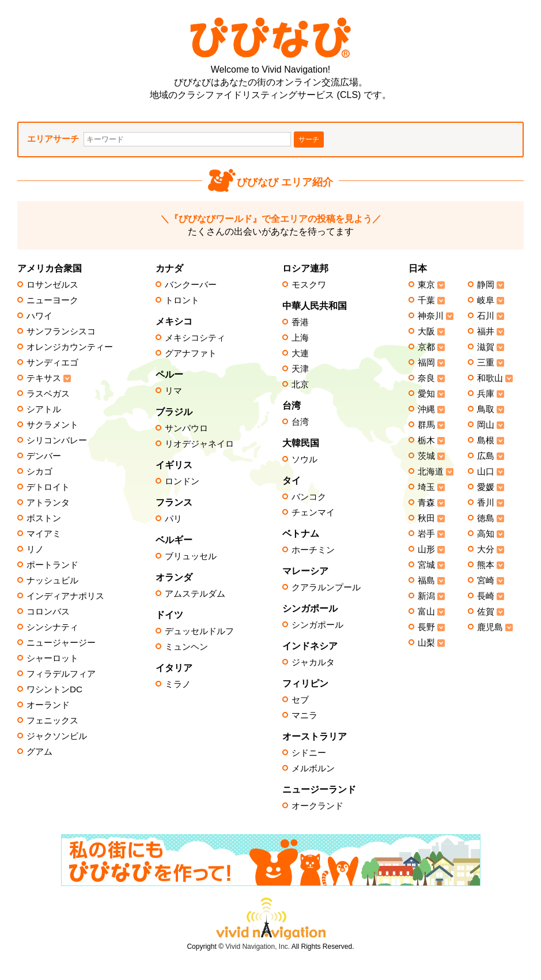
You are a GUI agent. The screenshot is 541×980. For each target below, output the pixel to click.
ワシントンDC (54, 689)
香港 (300, 322)
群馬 (426, 425)
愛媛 (486, 487)
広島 (486, 456)
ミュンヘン (186, 647)
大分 (486, 549)
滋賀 (486, 347)
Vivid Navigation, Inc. (258, 947)
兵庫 (486, 394)
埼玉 (426, 487)
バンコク (309, 497)
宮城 (426, 565)
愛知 (426, 394)
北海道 (431, 472)
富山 (426, 612)
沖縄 (426, 409)
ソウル (304, 459)
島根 (486, 440)
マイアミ (44, 534)
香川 (486, 503)
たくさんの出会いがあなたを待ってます (271, 225)
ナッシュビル (52, 581)
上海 (300, 338)
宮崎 (486, 581)
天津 (300, 369)
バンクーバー (191, 285)
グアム (39, 752)
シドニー (309, 753)
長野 (426, 627)
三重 (486, 363)
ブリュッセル (191, 556)
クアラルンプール (326, 587)
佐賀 (486, 612)
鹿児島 (490, 627)
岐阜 (486, 300)
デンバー (44, 456)
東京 (426, 285)
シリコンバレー (57, 440)
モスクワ (309, 285)
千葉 (426, 300)
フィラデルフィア (61, 674)
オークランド (317, 806)
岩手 (426, 534)
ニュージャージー (61, 643)
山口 (486, 472)
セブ (300, 700)
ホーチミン (313, 550)
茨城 (426, 456)
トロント (182, 300)
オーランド (48, 705)
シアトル (44, 409)
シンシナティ (52, 627)
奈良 (426, 378)
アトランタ (48, 503)
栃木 (426, 440)
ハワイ (39, 316)
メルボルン (313, 768)
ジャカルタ (313, 662)
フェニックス (52, 721)
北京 (300, 385)
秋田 (426, 518)
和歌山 (490, 378)
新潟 (426, 596)
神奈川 (431, 316)
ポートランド (52, 565)
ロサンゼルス (52, 285)
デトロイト (48, 487)
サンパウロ (186, 428)
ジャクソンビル (57, 736)
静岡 (486, 285)
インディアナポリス (65, 596)
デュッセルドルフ (199, 631)
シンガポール (317, 625)
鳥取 (486, 409)
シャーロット (52, 658)
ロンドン (182, 481)
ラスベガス (48, 394)
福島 (426, 581)
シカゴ (39, 472)
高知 (486, 534)
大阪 (426, 331)
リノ (35, 549)
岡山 (486, 425)
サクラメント (52, 425)
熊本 (486, 565)
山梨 (426, 643)
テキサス (44, 378)
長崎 (486, 596)
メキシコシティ (195, 338)
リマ (173, 391)
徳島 (486, 518)
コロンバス (48, 612)
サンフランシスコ (61, 331)
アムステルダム (195, 594)
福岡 (426, 363)
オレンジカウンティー (70, 347)
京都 (426, 347)
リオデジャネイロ (199, 444)
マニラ (304, 715)
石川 (486, 316)
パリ (173, 519)
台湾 (300, 422)
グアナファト (191, 353)
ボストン (44, 518)
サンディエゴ (52, 363)
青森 (426, 503)
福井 (486, 331)
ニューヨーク (52, 300)
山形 (426, 549)
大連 (300, 353)
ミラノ (178, 684)
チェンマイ (313, 512)
